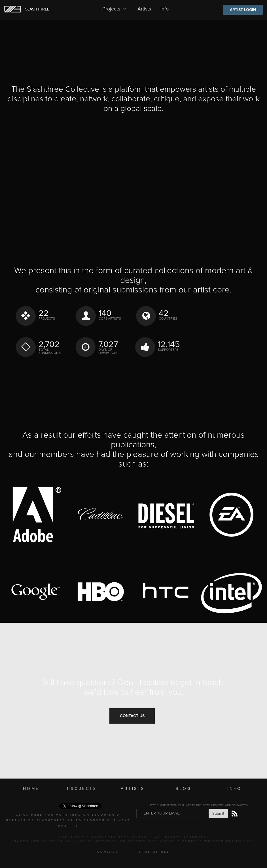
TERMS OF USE (153, 852)
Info (165, 9)
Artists (144, 9)
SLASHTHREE (37, 9)
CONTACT (108, 852)
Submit (218, 814)
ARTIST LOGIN (243, 10)
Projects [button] (115, 9)
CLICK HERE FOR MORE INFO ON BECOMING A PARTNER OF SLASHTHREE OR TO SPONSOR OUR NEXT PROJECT (68, 820)
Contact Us (132, 716)
